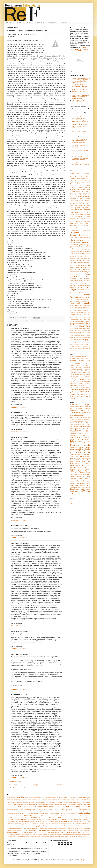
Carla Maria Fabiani (84, 198)
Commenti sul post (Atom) (20, 788)
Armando (72, 358)
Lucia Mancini (80, 456)
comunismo (39, 801)
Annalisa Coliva (76, 184)
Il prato (77, 378)
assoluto (52, 799)
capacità (12, 801)
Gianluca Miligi (74, 246)
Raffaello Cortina (75, 393)
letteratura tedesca (37, 820)
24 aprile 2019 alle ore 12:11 (19, 626)
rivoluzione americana (80, 829)
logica (66, 819)
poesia (83, 825)
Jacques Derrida (84, 264)
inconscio (77, 818)
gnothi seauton (27, 818)
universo (66, 837)
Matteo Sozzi (76, 467)
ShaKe (85, 395)
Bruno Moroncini (84, 197)
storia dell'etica (55, 833)
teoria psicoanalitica (18, 837)
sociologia (14, 833)
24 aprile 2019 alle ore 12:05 (19, 520)
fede (55, 809)
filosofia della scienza (32, 813)
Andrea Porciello (79, 180)
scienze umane (50, 830)
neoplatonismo (62, 823)
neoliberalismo (54, 823)
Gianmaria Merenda (80, 445)
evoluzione (50, 809)
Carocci (15, 320)
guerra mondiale (45, 818)
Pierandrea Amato (75, 320)
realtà (25, 829)
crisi (24, 803)
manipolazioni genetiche (84, 820)
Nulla (37, 797)
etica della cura (16, 809)
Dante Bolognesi (74, 206)
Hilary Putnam (74, 262)
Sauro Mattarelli (74, 332)
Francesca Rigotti (83, 430)
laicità (21, 819)
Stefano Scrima (79, 491)
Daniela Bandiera (79, 421)
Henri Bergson (86, 260)
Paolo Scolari (80, 314)
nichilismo (10, 825)
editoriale (81, 804)
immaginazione (66, 818)
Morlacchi (82, 386)
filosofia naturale (72, 813)
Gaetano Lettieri (86, 241)
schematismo (31, 830)
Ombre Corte (74, 388)
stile (46, 833)
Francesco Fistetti (75, 231)
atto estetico (64, 799)
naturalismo (21, 823)
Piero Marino (73, 321)
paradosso (46, 825)
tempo (62, 835)
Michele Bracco (86, 299)
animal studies (72, 797)
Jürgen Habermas (75, 268)
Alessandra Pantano (79, 175)
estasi (64, 807)
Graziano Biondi (77, 257)
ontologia (42, 320)
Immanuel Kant (29, 797)
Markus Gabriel (86, 285)
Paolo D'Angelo (79, 313)
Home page (9, 23)
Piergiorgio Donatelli (85, 320)
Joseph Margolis (74, 266)
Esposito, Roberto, (80, 158)
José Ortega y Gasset (84, 266)
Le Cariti (86, 380)
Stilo (89, 395)
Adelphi (72, 357)
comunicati (33, 801)
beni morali (76, 799)
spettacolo (36, 833)
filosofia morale (62, 813)
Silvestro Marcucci (86, 334)
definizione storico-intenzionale (48, 803)
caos (8, 801)
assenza (48, 799)
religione (34, 829)
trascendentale (52, 837)
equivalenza (29, 807)
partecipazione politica (54, 825)
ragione (81, 827)
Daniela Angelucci (78, 204)
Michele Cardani (84, 469)
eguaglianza (87, 804)
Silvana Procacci (77, 334)
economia (68, 804)
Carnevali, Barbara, (80, 164)
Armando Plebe (74, 414)
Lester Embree (78, 271)
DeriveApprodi (86, 366)
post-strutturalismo (24, 827)
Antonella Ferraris (83, 408)
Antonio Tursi (75, 189)
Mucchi (88, 386)
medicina (27, 821)
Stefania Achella (86, 336)
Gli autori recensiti (39, 23)
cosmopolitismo (86, 801)
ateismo (56, 799)
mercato (40, 821)
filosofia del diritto (24, 811)
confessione (55, 801)
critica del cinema (36, 803)
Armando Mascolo (75, 191)
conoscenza (61, 801)
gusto (51, 818)
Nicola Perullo (74, 305)
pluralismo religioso (76, 825)
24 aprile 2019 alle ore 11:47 (19, 407)
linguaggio (61, 819)
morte (89, 821)
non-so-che (15, 825)
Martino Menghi (81, 289)
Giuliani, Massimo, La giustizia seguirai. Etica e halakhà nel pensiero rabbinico (80, 97)
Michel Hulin (82, 297)
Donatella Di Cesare (76, 211)
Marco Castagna (81, 458)
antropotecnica (20, 799)
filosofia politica (83, 813)
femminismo (59, 809)
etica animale (84, 807)
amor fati (63, 797)
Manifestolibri (73, 384)
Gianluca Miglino (86, 244)
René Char (85, 321)
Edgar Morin (75, 213)
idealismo (55, 818)
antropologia (86, 797)
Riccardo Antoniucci (84, 478)
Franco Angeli (78, 373)
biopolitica (87, 799)
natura (9, 823)
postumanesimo (32, 827)
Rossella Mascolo (74, 482)
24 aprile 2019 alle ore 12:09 (19, 538)
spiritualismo (42, 833)
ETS (76, 367)
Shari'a (41, 797)
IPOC (81, 376)
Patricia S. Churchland (75, 316)
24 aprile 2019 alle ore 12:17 (19, 649)
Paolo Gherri (73, 314)
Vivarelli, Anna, (79, 131)
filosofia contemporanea (13, 811)
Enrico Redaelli (86, 216)
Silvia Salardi (81, 489)
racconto (77, 827)
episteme (14, 807)
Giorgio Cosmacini (85, 248)
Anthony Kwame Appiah (77, 186)
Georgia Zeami (79, 439)
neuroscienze (82, 823)
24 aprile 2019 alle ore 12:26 (19, 777)
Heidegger (78, 260)
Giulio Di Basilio (84, 449)
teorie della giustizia (27, 837)
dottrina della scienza (56, 804)
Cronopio (72, 366)
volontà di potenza (82, 837)
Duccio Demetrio (86, 211)
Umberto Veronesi (82, 343)
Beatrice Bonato (74, 195)
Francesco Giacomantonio (77, 234)
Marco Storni (80, 460)
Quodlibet (87, 391)
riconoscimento (71, 829)
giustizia (9, 818)
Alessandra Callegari (80, 405)
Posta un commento (15, 781)
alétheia (58, 797)
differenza (15, 804)
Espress (79, 369)
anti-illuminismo (79, 797)
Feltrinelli (78, 371)
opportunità (35, 825)
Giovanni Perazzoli (80, 251)
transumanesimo (45, 837)
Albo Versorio (78, 357)
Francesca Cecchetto (85, 227)
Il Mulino (86, 376)
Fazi (75, 371)
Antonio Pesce (75, 412)
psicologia (50, 827)
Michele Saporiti (75, 473)
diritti (25, 804)
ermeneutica (39, 807)
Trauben (77, 396)
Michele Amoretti (79, 299)
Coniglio (88, 364)
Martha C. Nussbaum (77, 287)
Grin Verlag (73, 376)
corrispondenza (79, 801)
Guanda (78, 376)
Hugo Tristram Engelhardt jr (84, 262)
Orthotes (82, 388)
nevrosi (88, 823)
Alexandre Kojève (80, 177)
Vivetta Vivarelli (86, 348)
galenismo (75, 816)
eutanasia (45, 809)
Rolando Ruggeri (75, 480)
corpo (67, 801)
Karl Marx (83, 268)
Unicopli (82, 396)
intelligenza (87, 818)
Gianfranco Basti (78, 244)
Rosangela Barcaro (85, 480)
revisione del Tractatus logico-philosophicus (58, 829)
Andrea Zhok (87, 180)
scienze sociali (43, 830)
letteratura (30, 820)
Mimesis (74, 385)
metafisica (51, 821)
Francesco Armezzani (80, 432)
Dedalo (78, 366)
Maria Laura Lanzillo (78, 282)
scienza (36, 830)
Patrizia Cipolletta (86, 316)
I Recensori (28, 23)
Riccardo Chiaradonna (79, 323)
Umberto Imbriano (82, 494)
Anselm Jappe (86, 184)
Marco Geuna (83, 278)
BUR (78, 358)
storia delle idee (34, 835)
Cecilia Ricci (87, 418)
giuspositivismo (86, 816)
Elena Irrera (87, 215)
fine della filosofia (57, 816)
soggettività (20, 833)
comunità (45, 801)
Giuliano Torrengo (74, 255)
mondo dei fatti (79, 821)
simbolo (82, 830)
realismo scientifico (19, 829)
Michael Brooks (86, 293)
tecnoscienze (52, 835)
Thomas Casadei (84, 339)
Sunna (44, 797)
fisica (63, 816)
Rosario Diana (82, 329)
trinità (57, 837)
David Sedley (77, 207)
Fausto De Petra (78, 224)
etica (78, 806)
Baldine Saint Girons (75, 193)
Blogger (83, 860)
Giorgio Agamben (75, 248)
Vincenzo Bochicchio (78, 345)
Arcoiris (88, 357)
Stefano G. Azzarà (74, 337)
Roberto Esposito (85, 327)
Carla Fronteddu (78, 416)
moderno (74, 821)
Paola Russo (82, 311)
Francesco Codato (76, 434)
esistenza (45, 807)
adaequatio (48, 797)
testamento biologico (37, 837)
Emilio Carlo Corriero (76, 216)
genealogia (80, 816)
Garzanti (84, 373)
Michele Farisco (74, 301)
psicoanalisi (44, 827)
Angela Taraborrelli (75, 182)
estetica (69, 806)
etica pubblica (25, 809)
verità (73, 836)
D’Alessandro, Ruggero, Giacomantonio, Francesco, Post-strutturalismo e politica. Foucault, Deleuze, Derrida (80, 87)
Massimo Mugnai (80, 291)
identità (60, 818)
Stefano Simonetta (83, 337)
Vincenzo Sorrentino (81, 347)
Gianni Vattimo (84, 246)
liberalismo (44, 820)
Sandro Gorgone (85, 330)
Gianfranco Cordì (84, 441)
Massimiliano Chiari (83, 465)
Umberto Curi (74, 343)
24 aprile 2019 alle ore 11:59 (19, 432)
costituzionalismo (11, 803)
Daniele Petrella (86, 423)
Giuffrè (84, 374)
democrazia (59, 803)
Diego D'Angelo (79, 426)
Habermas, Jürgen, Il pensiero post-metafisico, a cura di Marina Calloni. (81, 152)
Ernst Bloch (84, 218)
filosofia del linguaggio (36, 811)
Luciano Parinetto (79, 275)
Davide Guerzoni (81, 425)
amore (67, 797)
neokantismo (47, 823)
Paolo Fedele (83, 475)
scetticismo (24, 830)
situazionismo (87, 830)
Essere (15, 797)
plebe (70, 825)
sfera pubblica (76, 830)
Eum (82, 369)
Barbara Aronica (86, 193)
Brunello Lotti (73, 197)
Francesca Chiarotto (75, 229)
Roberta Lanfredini (85, 325)
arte (41, 799)
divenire (45, 804)
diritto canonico (39, 804)
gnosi (21, 818)
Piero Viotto (79, 321)
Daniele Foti (77, 423)
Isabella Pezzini (74, 264)
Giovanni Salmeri (77, 253)
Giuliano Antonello (86, 253)
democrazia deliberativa (68, 803)
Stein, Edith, (78, 146)
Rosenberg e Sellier (85, 393)
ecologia (63, 804)
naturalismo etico (28, 823)
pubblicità (67, 827)
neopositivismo (69, 823)
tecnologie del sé (45, 835)
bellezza (71, 799)
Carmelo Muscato (74, 200)
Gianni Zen (74, 447)
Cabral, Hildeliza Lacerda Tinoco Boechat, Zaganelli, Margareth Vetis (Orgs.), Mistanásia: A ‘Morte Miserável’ (81, 80)
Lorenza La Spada (82, 455)
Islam (34, 797)
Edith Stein (83, 213)
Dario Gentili (83, 206)
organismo (41, 825)
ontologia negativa (28, 825)
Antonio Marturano (84, 188)
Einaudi (75, 369)
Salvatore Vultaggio (85, 484)
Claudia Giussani (82, 419)
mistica (56, 821)
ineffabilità (82, 818)
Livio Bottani (84, 271)
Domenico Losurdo (82, 209)
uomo (70, 837)
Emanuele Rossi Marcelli (80, 428)
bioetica (81, 799)
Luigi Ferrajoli (82, 277)
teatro (39, 835)
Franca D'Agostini (75, 227)
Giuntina (88, 374)
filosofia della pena (81, 811)
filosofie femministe (48, 816)
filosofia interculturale (43, 813)
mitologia (63, 821)
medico (31, 821)
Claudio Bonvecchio (80, 202)
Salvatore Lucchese (85, 482)
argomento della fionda (35, 799)
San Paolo (80, 395)
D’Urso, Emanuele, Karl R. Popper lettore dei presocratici (80, 101)
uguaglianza (62, 837)
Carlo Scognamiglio (79, 418)
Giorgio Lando (73, 250)
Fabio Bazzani (81, 222)
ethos (75, 807)
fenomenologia (68, 809)
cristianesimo (28, 803)
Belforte (83, 358)
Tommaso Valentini (74, 341)
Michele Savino (85, 473)
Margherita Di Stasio (78, 280)
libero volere (50, 820)
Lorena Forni (77, 273)
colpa (23, 801)
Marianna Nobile (82, 464)
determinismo (78, 803)
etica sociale (32, 809)
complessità (27, 801)
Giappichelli (79, 374)
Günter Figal (84, 257)
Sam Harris (78, 330)
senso (70, 830)
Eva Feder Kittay (80, 220)
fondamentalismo (68, 816)
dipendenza (21, 804)
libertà (55, 819)
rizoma (13, 830)
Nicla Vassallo (83, 303)
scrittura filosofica (59, 830)
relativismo (29, 829)
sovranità (31, 833)
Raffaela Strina (81, 476)
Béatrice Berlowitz (74, 198)
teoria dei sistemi (72, 835)
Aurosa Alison (82, 414)
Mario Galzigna (78, 285)
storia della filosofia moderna (23, 835)
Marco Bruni (77, 278)
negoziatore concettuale (38, 823)
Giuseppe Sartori (82, 255)
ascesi (44, 799)
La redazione (19, 23)
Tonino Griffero (85, 341)
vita (76, 837)
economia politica (75, 804)
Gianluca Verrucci (80, 443)
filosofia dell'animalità (47, 811)
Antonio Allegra (75, 410)
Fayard (72, 371)
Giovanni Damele (74, 449)
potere (38, 827)
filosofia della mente (71, 811)
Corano (9, 797)
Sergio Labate (81, 487)
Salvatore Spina (75, 483)
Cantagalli (78, 362)
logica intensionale (72, 820)
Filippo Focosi (78, 225)
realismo (12, 829)
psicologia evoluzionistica (58, 827)
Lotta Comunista (85, 382)
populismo (9, 827)
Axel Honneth (86, 191)
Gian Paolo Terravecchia (76, 243)
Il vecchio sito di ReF (52, 23)
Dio (12, 797)
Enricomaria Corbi (75, 218)
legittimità (25, 820)
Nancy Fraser (82, 301)
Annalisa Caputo (86, 182)
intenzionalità (11, 819)
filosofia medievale (53, 813)
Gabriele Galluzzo (22, 320)
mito (59, 821)
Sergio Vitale (82, 332)
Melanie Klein (78, 293)
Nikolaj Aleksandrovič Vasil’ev (80, 309)
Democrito (82, 207)
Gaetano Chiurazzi (76, 241)
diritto (34, 804)
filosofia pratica (11, 816)
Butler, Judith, (79, 141)
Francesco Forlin (85, 231)
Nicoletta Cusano (79, 307)
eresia (34, 807)
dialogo (83, 803)
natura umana (15, 823)
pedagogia (62, 825)
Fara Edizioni (87, 369)
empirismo (10, 807)
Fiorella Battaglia (86, 225)
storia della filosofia (69, 832)
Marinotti (88, 384)
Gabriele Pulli (87, 239)
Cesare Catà (73, 419)
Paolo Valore (87, 314)
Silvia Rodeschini (75, 336)
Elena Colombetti (79, 215)
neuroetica (75, 823)
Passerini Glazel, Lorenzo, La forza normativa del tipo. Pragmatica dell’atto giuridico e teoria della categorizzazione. (80, 119)
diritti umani (29, 804)
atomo (59, 799)
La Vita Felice (82, 378)
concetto (49, 801)
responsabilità (44, 829)
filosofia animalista (86, 809)
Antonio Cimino (85, 410)
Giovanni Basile (84, 447)
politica (87, 825)
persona (66, 825)
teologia (66, 835)
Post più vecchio (60, 785)
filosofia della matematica (59, 811)
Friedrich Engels (79, 237)
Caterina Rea (82, 200)
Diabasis (72, 367)
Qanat (83, 391)
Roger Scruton (74, 329)
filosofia (77, 809)
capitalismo (18, 801)
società (9, 833)
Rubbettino (73, 395)
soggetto (26, 833)
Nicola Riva (83, 305)
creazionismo (19, 803)
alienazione (54, 797)
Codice (83, 364)
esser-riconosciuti (58, 807)
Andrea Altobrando (81, 179)
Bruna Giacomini (85, 195)
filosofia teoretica (23, 816)
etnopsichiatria (39, 809)
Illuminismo (21, 797)
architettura (27, 799)
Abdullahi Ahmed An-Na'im (77, 173)
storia (49, 833)
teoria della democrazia (82, 835)
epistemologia (21, 807)
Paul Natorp (73, 318)
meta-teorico (44, 821)
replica (39, 829)
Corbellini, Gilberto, (79, 126)
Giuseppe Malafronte (78, 451)
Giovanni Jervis (81, 250)
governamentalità (36, 818)
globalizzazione (16, 818)
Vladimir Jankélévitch (75, 350)
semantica (66, 830)
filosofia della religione (20, 813)
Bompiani (82, 360)
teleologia (58, 835)
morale (85, 821)
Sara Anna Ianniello (77, 485)
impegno (72, 818)
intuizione (17, 820)
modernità (69, 821)
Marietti (81, 384)
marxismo (10, 821)
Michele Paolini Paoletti (33, 320)
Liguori (77, 382)
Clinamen (77, 364)
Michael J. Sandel (76, 295)
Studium (72, 396)
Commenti (75, 504)
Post (73, 501)
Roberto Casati (74, 327)
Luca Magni (84, 273)
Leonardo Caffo (81, 269)
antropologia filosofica (12, 799)
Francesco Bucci (86, 229)
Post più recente (12, 785)
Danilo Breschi (73, 425)
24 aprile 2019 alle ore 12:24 (19, 689)
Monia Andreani (74, 475)
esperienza (51, 807)
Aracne (84, 357)
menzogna (35, 821)
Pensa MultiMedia (83, 389)
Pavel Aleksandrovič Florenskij (83, 318)
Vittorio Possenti (78, 348)
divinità (49, 804)
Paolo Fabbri (87, 313)
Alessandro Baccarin (77, 407)
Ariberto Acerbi (86, 190)
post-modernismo (16, 827)
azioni (68, 799)
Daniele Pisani (86, 204)
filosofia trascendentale (37, 816)
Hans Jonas (80, 259)
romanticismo (18, 830)
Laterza (81, 380)
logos (77, 820)
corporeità (72, 801)
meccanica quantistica (19, 821)
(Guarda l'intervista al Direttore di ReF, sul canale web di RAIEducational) (79, 49)
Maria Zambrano (79, 284)
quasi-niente (72, 827)
